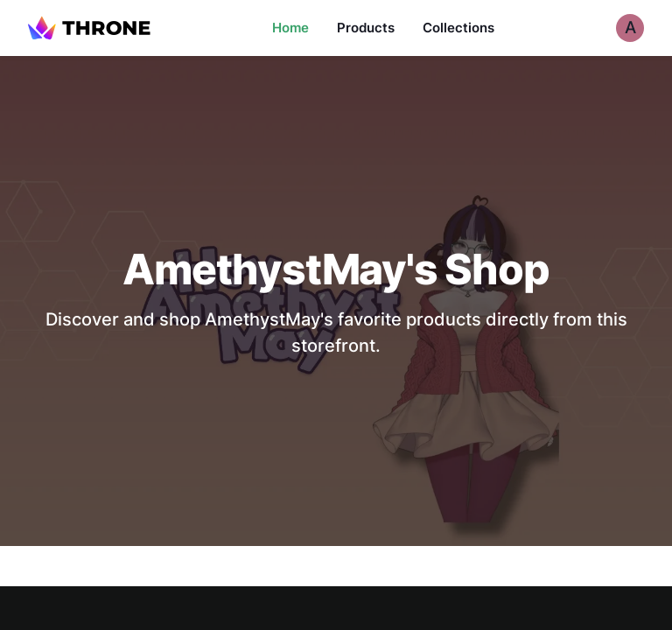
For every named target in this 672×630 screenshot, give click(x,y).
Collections (458, 28)
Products (366, 28)
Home (290, 28)
